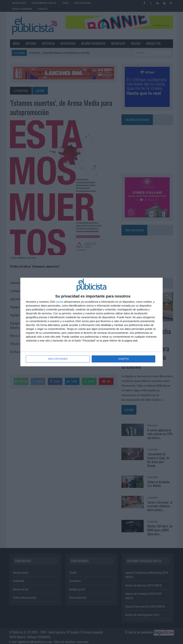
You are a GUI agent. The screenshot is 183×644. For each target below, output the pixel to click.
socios (60, 302)
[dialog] (91, 322)
